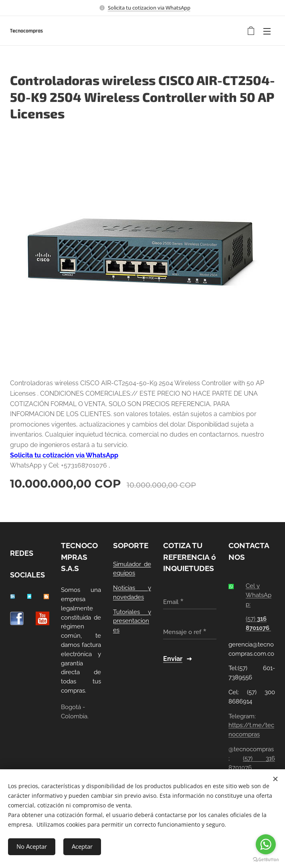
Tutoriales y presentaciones (132, 621)
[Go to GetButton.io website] (266, 860)
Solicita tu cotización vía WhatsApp (64, 455)
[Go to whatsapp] (266, 844)
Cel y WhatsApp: (259, 595)
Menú (267, 31)
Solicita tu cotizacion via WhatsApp (149, 8)
